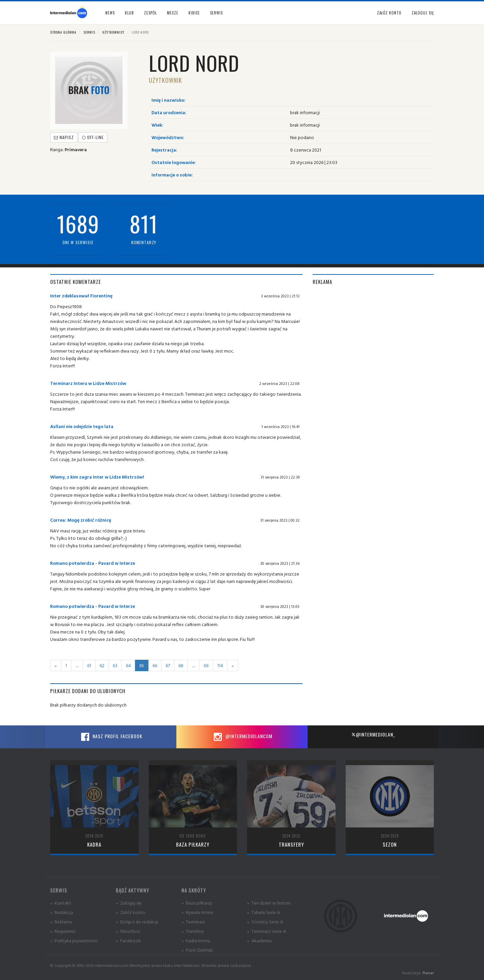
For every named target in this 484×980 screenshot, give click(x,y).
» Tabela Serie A (264, 912)
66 (155, 665)
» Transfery (193, 931)
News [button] (110, 13)
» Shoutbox (128, 931)
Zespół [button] (150, 13)
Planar (428, 973)
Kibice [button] (194, 13)
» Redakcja (62, 912)
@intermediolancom (242, 737)
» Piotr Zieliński (197, 950)
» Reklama (61, 922)
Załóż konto (389, 13)
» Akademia (259, 940)
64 (128, 665)
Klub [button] (129, 13)
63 (115, 665)
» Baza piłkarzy (197, 903)
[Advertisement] (373, 339)
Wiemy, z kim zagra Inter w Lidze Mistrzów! (97, 477)
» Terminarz (193, 922)
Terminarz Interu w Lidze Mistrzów (88, 383)
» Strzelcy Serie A (265, 922)
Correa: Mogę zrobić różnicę (81, 520)
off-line (93, 137)
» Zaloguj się (129, 903)
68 (181, 665)
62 (102, 665)
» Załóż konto (131, 912)
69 (206, 665)
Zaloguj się (423, 13)
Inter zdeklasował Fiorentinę (81, 296)
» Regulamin (63, 931)
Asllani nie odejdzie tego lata (82, 426)
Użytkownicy (113, 32)
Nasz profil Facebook (111, 737)
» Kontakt (61, 903)
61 (89, 665)
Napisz (64, 137)
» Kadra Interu (196, 940)
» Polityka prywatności (74, 940)
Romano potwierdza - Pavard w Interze (93, 563)
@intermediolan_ (373, 734)
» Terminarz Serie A (267, 931)
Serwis (89, 32)
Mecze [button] (173, 13)
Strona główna (63, 32)
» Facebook (128, 940)
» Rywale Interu (197, 912)
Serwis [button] (216, 13)
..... (77, 665)
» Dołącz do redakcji (137, 922)
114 (220, 665)
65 (142, 665)
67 (168, 665)
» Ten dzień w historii (269, 903)
